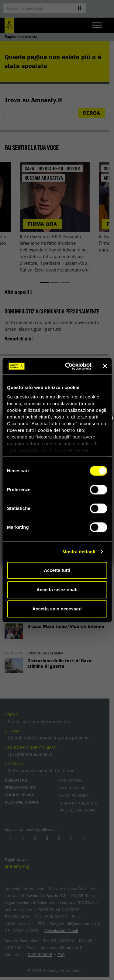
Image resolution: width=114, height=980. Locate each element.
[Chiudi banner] (105, 366)
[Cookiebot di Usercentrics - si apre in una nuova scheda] (68, 366)
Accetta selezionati (57, 590)
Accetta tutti (57, 570)
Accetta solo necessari (57, 609)
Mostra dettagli (79, 552)
